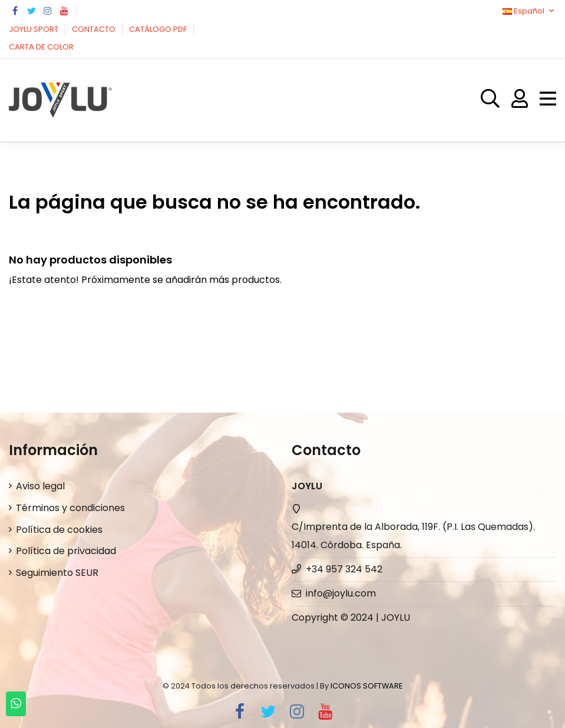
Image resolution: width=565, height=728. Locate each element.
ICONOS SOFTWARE (366, 686)
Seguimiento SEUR (57, 573)
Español (529, 11)
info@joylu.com (341, 593)
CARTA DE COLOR (41, 47)
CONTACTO (95, 29)
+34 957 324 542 (344, 569)
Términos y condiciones (70, 508)
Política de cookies (59, 530)
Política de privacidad (66, 551)
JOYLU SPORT (34, 29)
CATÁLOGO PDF (159, 29)
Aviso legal (40, 486)
